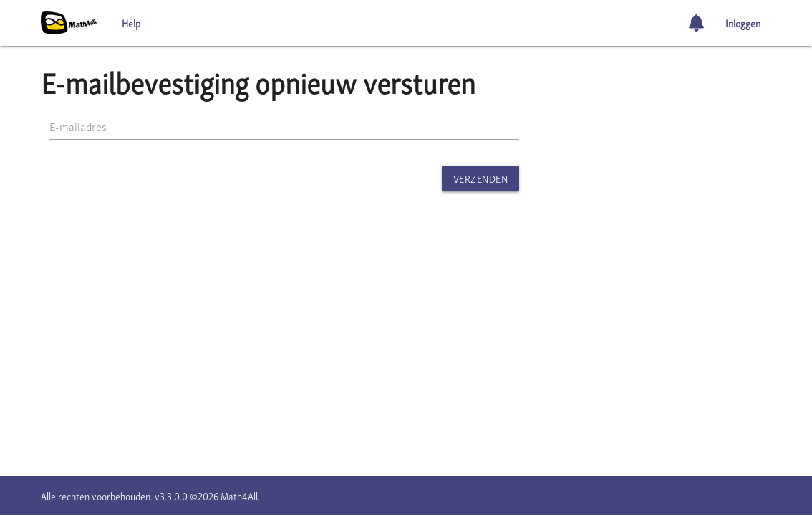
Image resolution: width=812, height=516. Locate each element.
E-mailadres (78, 126)
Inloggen (743, 23)
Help (131, 23)
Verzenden (481, 178)
